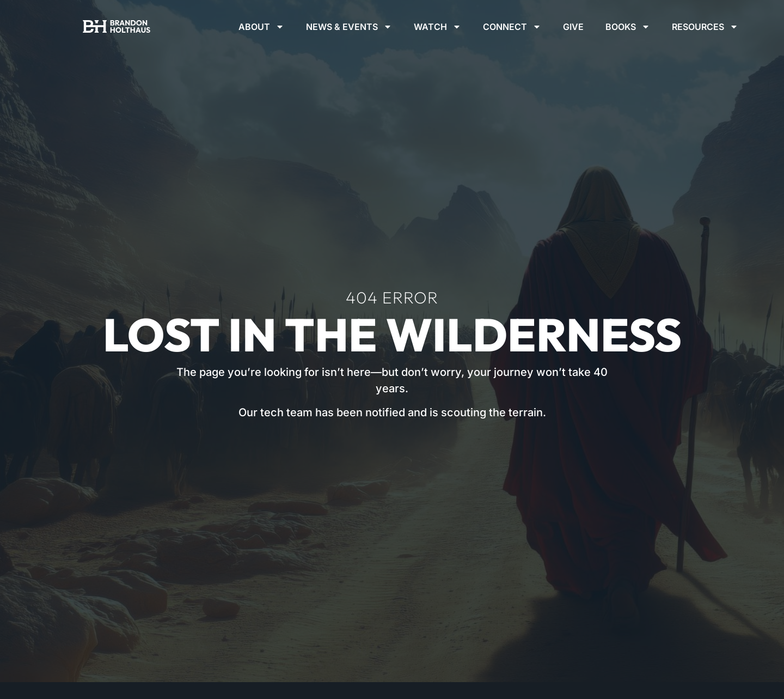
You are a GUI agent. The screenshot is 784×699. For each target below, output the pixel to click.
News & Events (349, 27)
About (261, 27)
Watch (437, 27)
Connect (512, 27)
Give (573, 27)
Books (628, 27)
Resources (705, 27)
